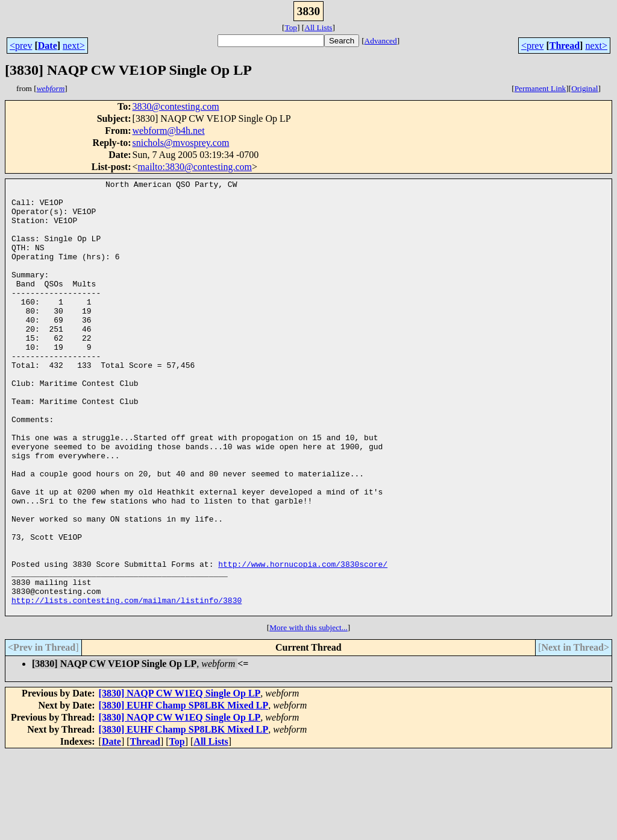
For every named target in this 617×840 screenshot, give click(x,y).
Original (584, 88)
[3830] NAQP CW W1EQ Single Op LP (180, 780)
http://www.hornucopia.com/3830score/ (303, 642)
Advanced (381, 41)
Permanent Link (540, 88)
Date (48, 46)
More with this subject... (308, 714)
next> (74, 46)
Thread (565, 46)
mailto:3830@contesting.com (195, 167)
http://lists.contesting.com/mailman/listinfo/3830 (127, 685)
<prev (21, 46)
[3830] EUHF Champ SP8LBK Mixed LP (184, 792)
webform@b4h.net (169, 131)
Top (291, 27)
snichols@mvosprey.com (181, 143)
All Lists (318, 27)
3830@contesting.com (176, 106)
